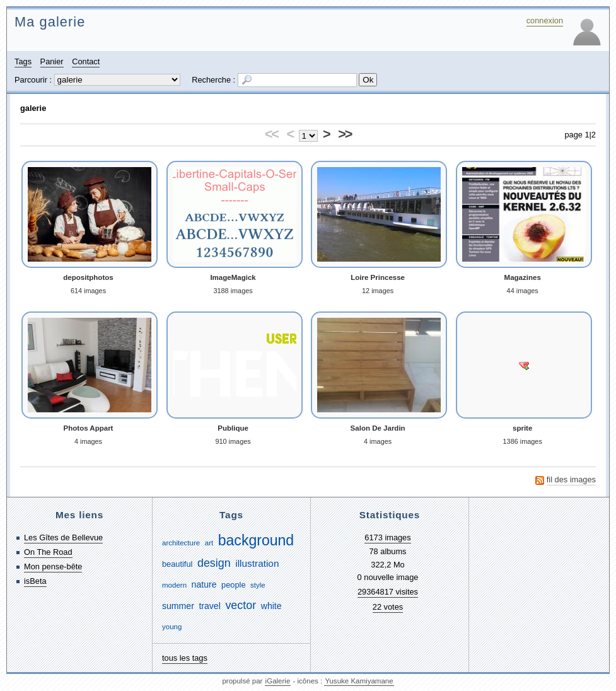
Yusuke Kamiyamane (359, 681)
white (271, 606)
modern (174, 585)
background (256, 540)
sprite (522, 428)
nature (204, 584)
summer (178, 606)
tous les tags (185, 658)
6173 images (387, 537)
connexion (545, 20)
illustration (257, 563)
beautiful (177, 564)
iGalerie (278, 681)
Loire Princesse (378, 277)
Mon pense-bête (53, 566)
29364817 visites (388, 592)
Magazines (523, 277)
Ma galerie (50, 22)
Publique (233, 428)
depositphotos (88, 277)
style (258, 585)
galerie (33, 108)
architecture (181, 543)
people (233, 585)
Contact (86, 61)
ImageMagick (233, 277)
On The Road (48, 552)
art (209, 543)
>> (345, 134)
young (172, 627)
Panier (52, 61)
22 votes (388, 607)
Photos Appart (89, 428)
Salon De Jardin (378, 428)
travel (209, 606)
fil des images (571, 479)
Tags (23, 61)
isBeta (35, 581)
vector (241, 605)
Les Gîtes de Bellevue (63, 537)
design (214, 563)
